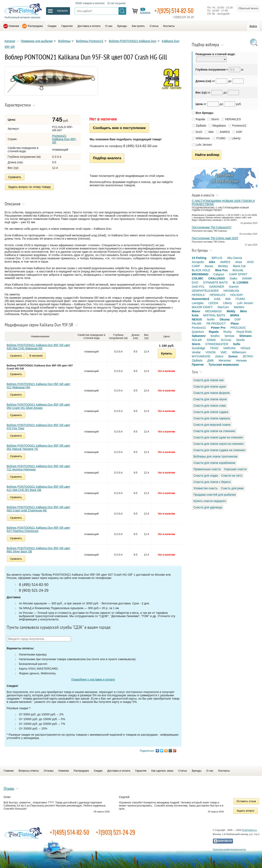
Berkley (223, 266)
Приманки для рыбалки (37, 41)
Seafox (215, 336)
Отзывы (49, 771)
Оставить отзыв (246, 801)
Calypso (219, 274)
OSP (239, 132)
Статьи (154, 26)
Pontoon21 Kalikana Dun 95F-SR (64, 139)
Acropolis (198, 262)
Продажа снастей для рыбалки (215, 495)
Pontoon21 (239, 126)
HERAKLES (233, 119)
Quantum (198, 332)
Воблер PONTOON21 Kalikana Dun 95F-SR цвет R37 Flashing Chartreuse (38, 529)
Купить (167, 353)
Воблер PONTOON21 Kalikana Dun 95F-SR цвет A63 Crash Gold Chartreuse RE (38, 509)
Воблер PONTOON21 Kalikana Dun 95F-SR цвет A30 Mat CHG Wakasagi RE (38, 347)
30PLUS (217, 258)
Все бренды (204, 113)
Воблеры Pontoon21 (90, 41)
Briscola (238, 270)
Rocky (227, 332)
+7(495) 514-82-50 (69, 832)
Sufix (237, 344)
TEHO (214, 348)
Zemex (233, 356)
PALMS (197, 324)
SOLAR (197, 340)
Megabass (219, 126)
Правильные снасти (207, 469)
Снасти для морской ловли (212, 425)
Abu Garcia (235, 258)
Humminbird (200, 299)
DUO (199, 132)
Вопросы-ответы (29, 771)
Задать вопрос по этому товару (30, 187)
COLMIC (198, 278)
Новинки (14, 26)
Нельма (241, 360)
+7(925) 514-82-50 (174, 11)
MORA (235, 315)
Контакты (169, 26)
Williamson (203, 138)
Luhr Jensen (204, 145)
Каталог (10, 41)
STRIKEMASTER (217, 344)
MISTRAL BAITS (214, 315)
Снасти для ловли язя (208, 380)
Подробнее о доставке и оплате (93, 679)
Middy (231, 311)
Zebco (219, 356)
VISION (211, 352)
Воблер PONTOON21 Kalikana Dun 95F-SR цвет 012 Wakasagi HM (38, 386)
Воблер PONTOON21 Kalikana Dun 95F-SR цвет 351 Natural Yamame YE (38, 447)
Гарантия (67, 26)
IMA (211, 132)
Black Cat (239, 266)
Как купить (138, 26)
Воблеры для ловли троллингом (215, 456)
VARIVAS (229, 348)
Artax (239, 262)
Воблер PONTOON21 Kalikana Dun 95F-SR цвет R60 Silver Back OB (38, 550)
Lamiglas (198, 303)
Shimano (246, 336)
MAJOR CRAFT (202, 307)
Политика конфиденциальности (229, 849)
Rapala (200, 119)
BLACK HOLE (201, 270)
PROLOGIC (238, 328)
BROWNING (200, 274)
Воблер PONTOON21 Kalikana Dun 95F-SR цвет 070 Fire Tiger (38, 427)
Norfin (211, 319)
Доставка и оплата (89, 26)
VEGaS (245, 348)
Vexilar (196, 352)
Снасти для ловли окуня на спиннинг (219, 444)
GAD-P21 (198, 287)
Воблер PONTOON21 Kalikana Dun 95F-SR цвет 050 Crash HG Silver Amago (38, 406)
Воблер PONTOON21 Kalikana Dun (133, 41)
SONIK (211, 340)
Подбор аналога (107, 158)
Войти (253, 26)
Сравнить (15, 177)
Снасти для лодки (206, 476)
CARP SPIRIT (238, 274)
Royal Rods (244, 332)
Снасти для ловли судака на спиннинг (219, 450)
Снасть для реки (232, 488)
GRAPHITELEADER (205, 291)
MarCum (223, 307)
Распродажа (35, 26)
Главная (9, 771)
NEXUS (197, 319)
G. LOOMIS (241, 282)
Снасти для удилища (208, 507)
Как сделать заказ (162, 771)
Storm (215, 119)
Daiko (234, 278)
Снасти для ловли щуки (210, 387)
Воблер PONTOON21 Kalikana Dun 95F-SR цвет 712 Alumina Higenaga (38, 468)
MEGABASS (214, 311)
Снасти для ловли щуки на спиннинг (218, 437)
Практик (198, 365)
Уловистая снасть (206, 488)
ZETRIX (248, 356)
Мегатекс (225, 360)
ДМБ (211, 360)
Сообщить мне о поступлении (119, 128)
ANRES (225, 132)
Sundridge (199, 348)
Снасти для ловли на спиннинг (214, 431)
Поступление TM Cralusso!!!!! (212, 227)
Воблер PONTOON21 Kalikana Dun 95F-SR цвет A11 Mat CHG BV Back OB (38, 488)
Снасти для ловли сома (210, 406)
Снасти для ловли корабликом (214, 463)
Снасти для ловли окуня (210, 399)
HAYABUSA (231, 291)
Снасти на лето (232, 476)
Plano (235, 324)
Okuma (225, 319)
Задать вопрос (246, 811)
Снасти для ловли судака (211, 412)
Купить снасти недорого (210, 501)
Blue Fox (221, 270)
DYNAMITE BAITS (216, 282)
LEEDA (213, 303)
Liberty (236, 138)
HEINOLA (198, 295)
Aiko (212, 262)
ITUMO (221, 138)
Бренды (122, 26)
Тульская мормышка (224, 365)
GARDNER (217, 287)
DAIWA (247, 278)
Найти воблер (207, 155)
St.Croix (226, 340)
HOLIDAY (237, 295)
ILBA (217, 299)
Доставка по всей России (225, 178)
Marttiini (239, 307)
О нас (109, 26)
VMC (224, 352)
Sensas (229, 336)
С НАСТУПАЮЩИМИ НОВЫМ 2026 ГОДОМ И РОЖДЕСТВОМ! (223, 202)
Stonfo (241, 340)
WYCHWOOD (201, 356)
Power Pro (218, 328)
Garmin (234, 287)
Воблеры (64, 41)
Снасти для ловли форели (212, 393)
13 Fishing (199, 258)
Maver (196, 311)
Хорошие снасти (235, 469)
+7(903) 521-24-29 (116, 832)
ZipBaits (201, 126)
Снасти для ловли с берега (212, 482)
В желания (36, 356)
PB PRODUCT (216, 324)
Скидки (52, 26)
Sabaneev (199, 336)
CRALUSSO (217, 278)
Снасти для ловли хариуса (212, 418)
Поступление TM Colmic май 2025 (215, 238)
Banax (209, 266)
